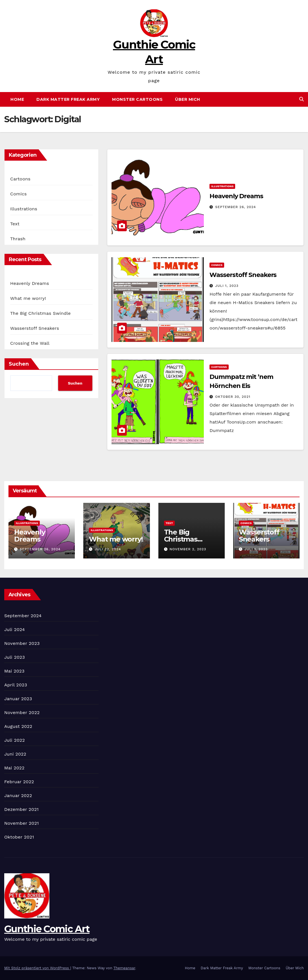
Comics (18, 194)
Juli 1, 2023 (227, 286)
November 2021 (21, 823)
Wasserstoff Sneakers (35, 328)
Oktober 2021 (19, 837)
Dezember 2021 (21, 809)
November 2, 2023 (188, 549)
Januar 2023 (18, 699)
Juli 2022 (15, 740)
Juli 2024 (15, 629)
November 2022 (22, 712)
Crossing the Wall (30, 343)
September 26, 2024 (235, 207)
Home (17, 99)
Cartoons (20, 179)
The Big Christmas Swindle (41, 313)
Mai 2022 (14, 768)
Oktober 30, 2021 (233, 397)
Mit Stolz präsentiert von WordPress (37, 968)
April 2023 (16, 685)
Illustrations (24, 209)
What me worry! (28, 298)
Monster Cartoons (137, 99)
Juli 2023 (15, 657)
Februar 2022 (19, 782)
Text (15, 224)
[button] (302, 99)
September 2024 (23, 616)
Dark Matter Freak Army (68, 99)
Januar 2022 (18, 795)
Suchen (19, 364)
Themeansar (124, 968)
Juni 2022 (15, 754)
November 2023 (22, 643)
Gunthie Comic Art (47, 929)
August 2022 (18, 726)
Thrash (18, 239)
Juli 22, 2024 (108, 549)
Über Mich (188, 99)
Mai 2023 (14, 671)
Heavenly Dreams (30, 283)
